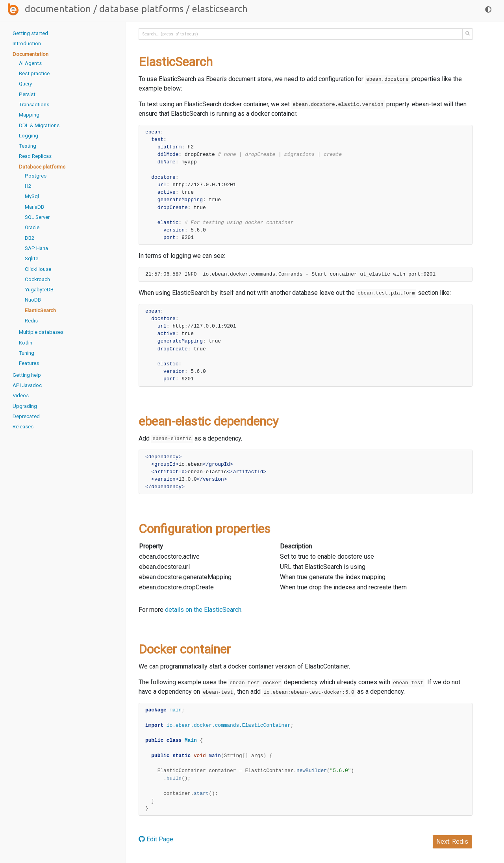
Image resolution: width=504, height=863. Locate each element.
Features (29, 363)
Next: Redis (452, 842)
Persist (27, 94)
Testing (28, 146)
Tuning (27, 353)
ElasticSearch (40, 310)
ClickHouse (38, 269)
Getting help (27, 375)
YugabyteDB (39, 290)
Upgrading (25, 406)
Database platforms (141, 9)
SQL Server (37, 217)
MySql (32, 196)
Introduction (27, 44)
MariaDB (34, 207)
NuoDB (33, 300)
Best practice (34, 73)
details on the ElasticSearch (203, 610)
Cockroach (37, 279)
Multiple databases (41, 332)
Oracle (32, 227)
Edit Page (156, 839)
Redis (31, 321)
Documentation (58, 9)
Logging (29, 136)
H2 (28, 186)
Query (25, 84)
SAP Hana (36, 248)
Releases (23, 427)
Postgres (36, 176)
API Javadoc (27, 385)
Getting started (30, 33)
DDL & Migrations (39, 125)
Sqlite (31, 258)
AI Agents (30, 63)
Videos (21, 395)
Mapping (29, 115)
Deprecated (26, 416)
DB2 (30, 238)
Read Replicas (35, 156)
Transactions (34, 105)
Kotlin (26, 343)
